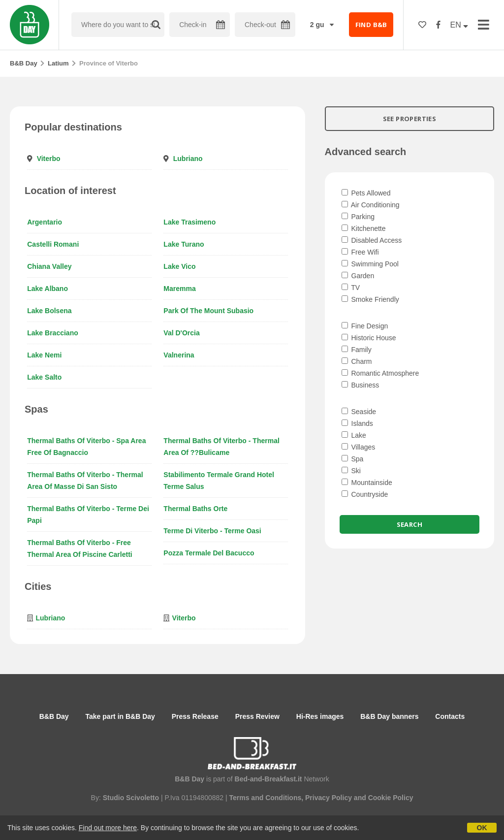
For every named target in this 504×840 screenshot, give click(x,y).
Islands (357, 423)
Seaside (359, 412)
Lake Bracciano (53, 333)
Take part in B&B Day (120, 716)
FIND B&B (371, 25)
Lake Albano (47, 289)
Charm (357, 361)
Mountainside (367, 483)
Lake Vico (179, 266)
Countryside (365, 494)
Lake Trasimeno (189, 222)
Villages (359, 447)
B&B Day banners (389, 716)
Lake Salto (44, 377)
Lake (354, 435)
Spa (353, 459)
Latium (58, 63)
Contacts (450, 716)
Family (357, 350)
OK (482, 828)
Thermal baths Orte (195, 509)
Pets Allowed (366, 193)
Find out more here (108, 828)
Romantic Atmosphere (380, 373)
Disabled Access (372, 240)
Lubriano (188, 159)
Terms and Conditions (265, 798)
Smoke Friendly (370, 299)
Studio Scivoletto (131, 798)
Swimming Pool (370, 264)
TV (351, 288)
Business (361, 385)
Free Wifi (360, 252)
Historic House (369, 338)
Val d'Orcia (181, 333)
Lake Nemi (44, 355)
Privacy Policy (329, 798)
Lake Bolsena (49, 311)
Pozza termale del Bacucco (209, 553)
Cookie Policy (391, 798)
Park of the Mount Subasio (208, 311)
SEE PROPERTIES (410, 119)
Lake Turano (184, 244)
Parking (358, 217)
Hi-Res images (320, 716)
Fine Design (365, 326)
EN (459, 25)
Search (409, 524)
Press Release (195, 716)
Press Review (257, 716)
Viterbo (49, 159)
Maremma (179, 289)
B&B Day (24, 63)
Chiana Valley (49, 266)
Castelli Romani (53, 244)
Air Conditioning (371, 205)
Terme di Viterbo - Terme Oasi (212, 531)
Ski (351, 471)
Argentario (45, 222)
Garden (358, 276)
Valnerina (179, 355)
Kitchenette (364, 228)
